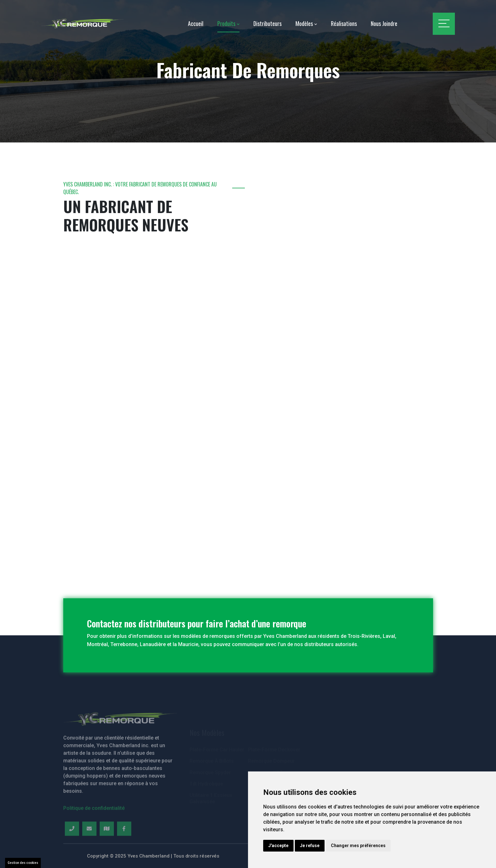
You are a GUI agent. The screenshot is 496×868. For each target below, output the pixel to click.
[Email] (89, 845)
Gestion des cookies (23, 863)
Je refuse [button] (310, 846)
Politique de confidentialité (94, 825)
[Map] (107, 845)
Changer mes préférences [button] (358, 846)
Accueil (196, 23)
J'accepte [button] (278, 846)
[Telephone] (72, 845)
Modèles (304, 23)
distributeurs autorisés (331, 644)
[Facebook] (124, 845)
